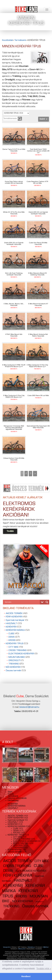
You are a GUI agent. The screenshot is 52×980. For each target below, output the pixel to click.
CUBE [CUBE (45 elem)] (39, 866)
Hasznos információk (17, 798)
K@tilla (45, 947)
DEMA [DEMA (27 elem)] (8, 871)
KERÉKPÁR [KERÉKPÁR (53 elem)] (13, 886)
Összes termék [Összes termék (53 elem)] (35, 906)
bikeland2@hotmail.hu (29, 707)
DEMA (12, 637)
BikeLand (22, 949)
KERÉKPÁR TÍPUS (14, 644)
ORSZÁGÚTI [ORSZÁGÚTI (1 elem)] (40, 902)
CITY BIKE (14, 647)
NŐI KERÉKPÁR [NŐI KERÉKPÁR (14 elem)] (22, 902)
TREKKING (14, 664)
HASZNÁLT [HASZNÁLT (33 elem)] (23, 881)
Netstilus (31, 947)
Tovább (10, 531)
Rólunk (11, 794)
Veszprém (7, 947)
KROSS (12, 640)
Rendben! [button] (26, 976)
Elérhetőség (13, 801)
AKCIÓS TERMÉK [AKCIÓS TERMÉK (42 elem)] (17, 861)
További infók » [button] (44, 969)
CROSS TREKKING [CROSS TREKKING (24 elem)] (17, 866)
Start (10, 792)
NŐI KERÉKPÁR (13, 667)
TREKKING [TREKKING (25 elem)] (11, 907)
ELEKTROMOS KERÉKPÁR (21, 654)
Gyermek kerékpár (15, 620)
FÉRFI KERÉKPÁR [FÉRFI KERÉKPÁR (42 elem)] (18, 876)
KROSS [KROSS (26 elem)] (21, 897)
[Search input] (22, 602)
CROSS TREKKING (18, 650)
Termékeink (13, 796)
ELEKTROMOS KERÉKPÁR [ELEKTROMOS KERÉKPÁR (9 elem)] (31, 871)
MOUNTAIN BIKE (17, 657)
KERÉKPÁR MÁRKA (15, 630)
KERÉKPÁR (11, 627)
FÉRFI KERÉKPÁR (14, 617)
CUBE (11, 634)
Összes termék (13, 671)
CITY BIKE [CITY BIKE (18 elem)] (42, 861)
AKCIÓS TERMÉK (14, 614)
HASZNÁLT (11, 624)
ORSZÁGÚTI (15, 661)
